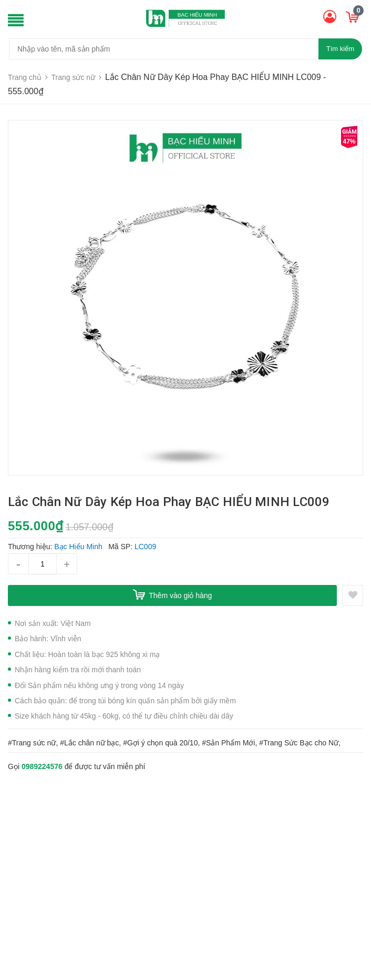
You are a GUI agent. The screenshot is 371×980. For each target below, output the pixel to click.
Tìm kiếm (340, 49)
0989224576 (42, 766)
